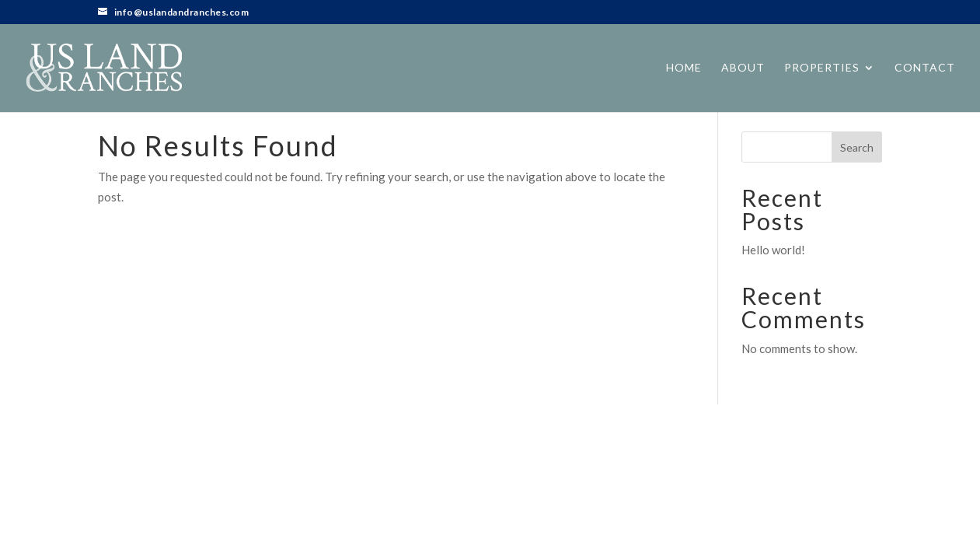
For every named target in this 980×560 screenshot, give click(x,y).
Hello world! (773, 250)
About (743, 68)
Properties (822, 68)
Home (684, 68)
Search (857, 147)
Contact (925, 68)
